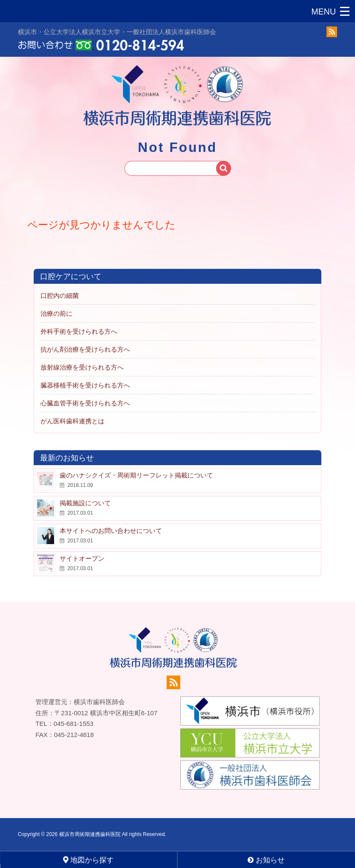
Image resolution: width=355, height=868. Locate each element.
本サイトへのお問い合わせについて (111, 531)
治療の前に (56, 314)
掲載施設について (85, 503)
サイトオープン (82, 559)
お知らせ (266, 860)
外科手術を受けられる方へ (79, 332)
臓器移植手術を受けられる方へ (85, 386)
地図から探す (88, 860)
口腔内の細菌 (60, 296)
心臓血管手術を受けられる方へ (85, 403)
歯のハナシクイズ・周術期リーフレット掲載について (136, 476)
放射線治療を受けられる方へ (82, 368)
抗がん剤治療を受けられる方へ (85, 350)
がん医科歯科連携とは (72, 421)
